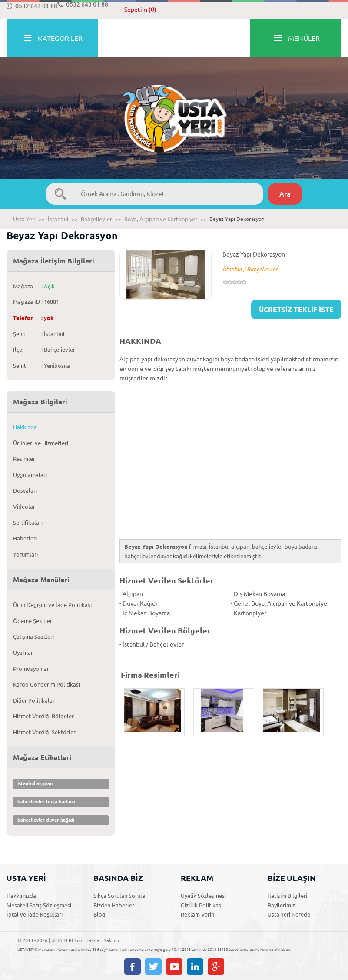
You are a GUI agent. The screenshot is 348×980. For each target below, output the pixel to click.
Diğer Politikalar (34, 700)
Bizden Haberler (114, 905)
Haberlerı (25, 538)
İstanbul (58, 219)
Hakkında (25, 427)
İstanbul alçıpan (35, 783)
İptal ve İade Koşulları (35, 914)
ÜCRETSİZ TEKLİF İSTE (296, 310)
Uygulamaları (30, 475)
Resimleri (25, 459)
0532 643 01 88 (32, 6)
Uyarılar (23, 653)
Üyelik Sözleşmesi (203, 896)
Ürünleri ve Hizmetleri (41, 443)
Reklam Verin (197, 914)
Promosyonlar (31, 669)
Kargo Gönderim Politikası (46, 684)
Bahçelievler (96, 219)
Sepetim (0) (140, 10)
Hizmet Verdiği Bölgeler (43, 716)
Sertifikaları (28, 523)
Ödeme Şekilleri (33, 621)
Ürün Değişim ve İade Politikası (52, 605)
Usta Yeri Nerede (289, 914)
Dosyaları (25, 490)
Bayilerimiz (281, 905)
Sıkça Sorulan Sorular (120, 896)
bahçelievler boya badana (46, 802)
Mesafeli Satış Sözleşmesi (39, 905)
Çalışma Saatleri (33, 637)
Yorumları (25, 554)
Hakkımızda (21, 896)
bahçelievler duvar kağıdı (46, 820)
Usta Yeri (24, 219)
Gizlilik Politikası (202, 905)
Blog (99, 914)
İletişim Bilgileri (287, 896)
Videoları (25, 507)
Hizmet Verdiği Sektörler (44, 732)
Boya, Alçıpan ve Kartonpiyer (161, 219)
